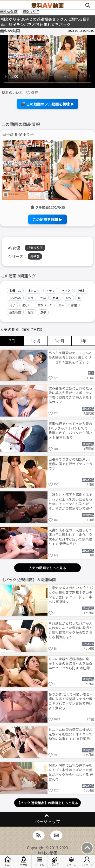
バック (66, 290)
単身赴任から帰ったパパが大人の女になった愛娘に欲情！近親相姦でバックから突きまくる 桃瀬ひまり (70, 630)
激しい (26, 305)
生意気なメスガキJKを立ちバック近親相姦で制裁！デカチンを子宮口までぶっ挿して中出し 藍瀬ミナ (71, 594)
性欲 (43, 298)
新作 (68, 298)
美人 (61, 305)
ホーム (8, 861)
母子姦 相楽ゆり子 (18, 134)
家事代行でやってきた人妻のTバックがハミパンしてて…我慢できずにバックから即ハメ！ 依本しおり (70, 430)
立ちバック (45, 305)
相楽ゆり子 (35, 248)
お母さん (15, 290)
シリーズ (71, 861)
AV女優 (24, 861)
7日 (12, 341)
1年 (83, 341)
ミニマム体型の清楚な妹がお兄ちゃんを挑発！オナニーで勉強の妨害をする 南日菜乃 (70, 734)
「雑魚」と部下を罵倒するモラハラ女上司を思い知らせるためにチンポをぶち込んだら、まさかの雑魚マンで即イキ (70, 501)
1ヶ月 (36, 341)
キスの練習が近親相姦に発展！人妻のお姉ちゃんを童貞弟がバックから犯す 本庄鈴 (70, 663)
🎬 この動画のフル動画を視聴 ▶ (48, 104)
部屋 (74, 305)
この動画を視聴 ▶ (47, 219)
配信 (31, 312)
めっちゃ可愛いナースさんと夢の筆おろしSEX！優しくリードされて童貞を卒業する (70, 357)
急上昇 (55, 861)
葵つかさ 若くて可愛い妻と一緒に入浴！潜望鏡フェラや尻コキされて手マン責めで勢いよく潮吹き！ (71, 701)
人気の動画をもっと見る (47, 568)
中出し (81, 290)
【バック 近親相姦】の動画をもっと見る (47, 803)
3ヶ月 (59, 341)
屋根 (31, 298)
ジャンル (40, 861)
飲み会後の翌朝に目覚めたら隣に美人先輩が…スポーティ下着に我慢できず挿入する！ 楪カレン (70, 395)
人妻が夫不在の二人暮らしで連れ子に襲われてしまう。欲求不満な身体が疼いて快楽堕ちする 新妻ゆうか (70, 537)
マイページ (87, 861)
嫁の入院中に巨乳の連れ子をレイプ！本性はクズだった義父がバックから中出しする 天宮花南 (71, 772)
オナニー (34, 290)
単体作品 (15, 298)
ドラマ (50, 290)
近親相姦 (15, 312)
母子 (12, 305)
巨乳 (56, 298)
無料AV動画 (48, 853)
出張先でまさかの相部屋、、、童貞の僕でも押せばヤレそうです (70, 464)
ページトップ (47, 821)
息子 (43, 312)
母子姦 (35, 256)
